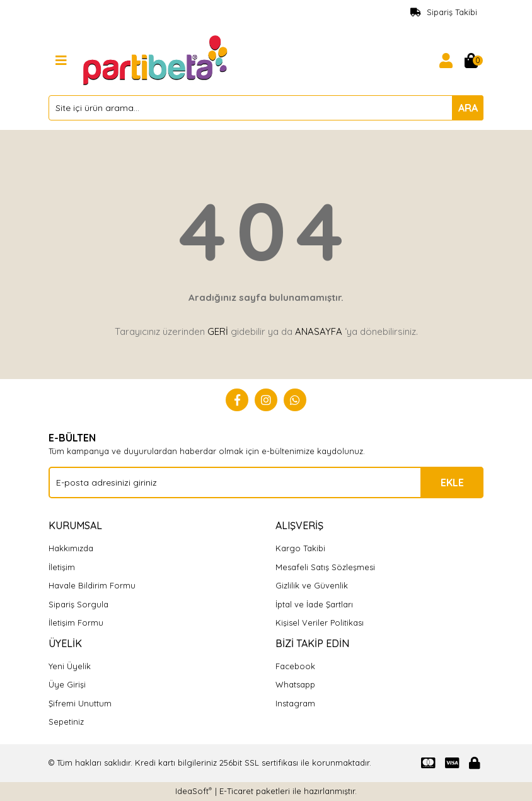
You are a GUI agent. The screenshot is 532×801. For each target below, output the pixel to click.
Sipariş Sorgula (78, 604)
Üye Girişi (67, 684)
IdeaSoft (194, 791)
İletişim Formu (76, 623)
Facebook (295, 666)
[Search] (266, 108)
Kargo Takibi (300, 548)
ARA (468, 108)
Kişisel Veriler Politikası (320, 623)
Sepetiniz (66, 722)
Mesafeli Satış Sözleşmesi (325, 567)
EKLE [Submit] (452, 482)
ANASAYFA (319, 331)
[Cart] (471, 61)
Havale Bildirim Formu (92, 585)
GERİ (218, 331)
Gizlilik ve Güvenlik (312, 585)
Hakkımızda (71, 548)
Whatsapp (295, 684)
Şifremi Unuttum (80, 703)
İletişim (62, 567)
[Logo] (157, 59)
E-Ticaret (236, 791)
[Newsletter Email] (266, 482)
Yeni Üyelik (70, 666)
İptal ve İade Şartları (314, 604)
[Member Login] (446, 61)
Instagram (295, 703)
